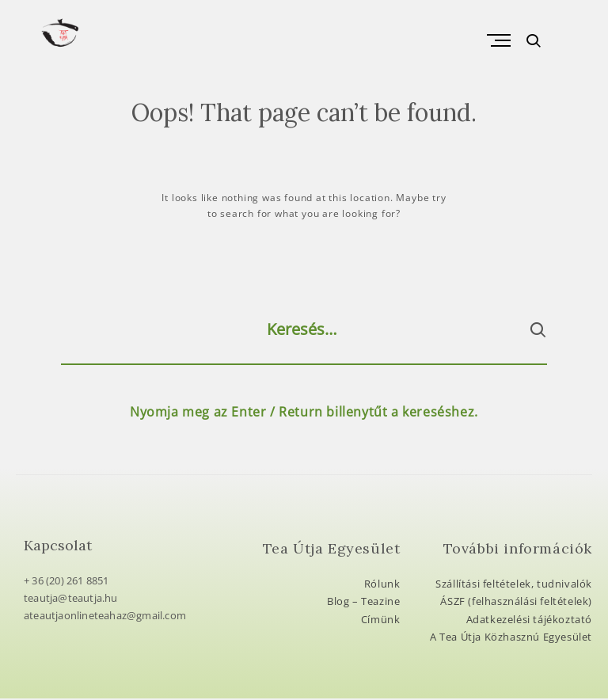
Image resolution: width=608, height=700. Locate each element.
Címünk (381, 621)
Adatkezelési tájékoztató (529, 621)
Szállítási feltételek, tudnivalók (514, 585)
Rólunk (382, 585)
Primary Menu (494, 41)
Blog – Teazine (363, 603)
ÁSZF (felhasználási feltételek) (516, 603)
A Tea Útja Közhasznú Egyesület (511, 638)
